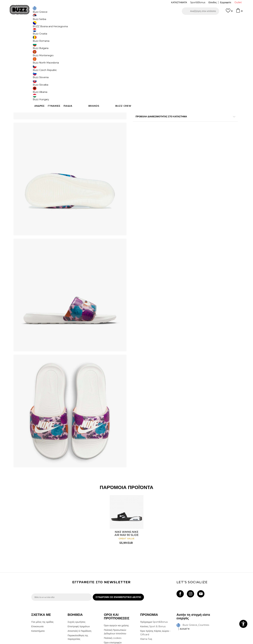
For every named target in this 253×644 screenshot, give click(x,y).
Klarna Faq (146, 599)
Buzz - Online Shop (40, 26)
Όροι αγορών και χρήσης (116, 586)
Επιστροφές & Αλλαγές (115, 607)
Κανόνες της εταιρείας (115, 612)
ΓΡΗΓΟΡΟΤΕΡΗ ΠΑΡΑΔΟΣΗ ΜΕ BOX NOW (117, 21)
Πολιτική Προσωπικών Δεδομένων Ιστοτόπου (115, 592)
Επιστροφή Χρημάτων (79, 586)
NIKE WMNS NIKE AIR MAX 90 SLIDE (126, 487)
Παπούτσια (67, 26)
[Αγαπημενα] (229, 12)
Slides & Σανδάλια (82, 26)
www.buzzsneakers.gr (55, 642)
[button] (200, 11)
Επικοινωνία (37, 586)
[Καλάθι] (239, 12)
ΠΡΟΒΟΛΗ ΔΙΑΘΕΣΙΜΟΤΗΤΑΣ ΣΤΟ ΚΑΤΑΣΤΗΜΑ (175, 140)
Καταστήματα (38, 591)
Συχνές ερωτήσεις (77, 582)
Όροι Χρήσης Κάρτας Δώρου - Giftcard (155, 593)
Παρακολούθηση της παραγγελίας (78, 597)
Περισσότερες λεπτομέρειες (184, 123)
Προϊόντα (56, 26)
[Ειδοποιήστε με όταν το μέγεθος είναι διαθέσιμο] (138, 53)
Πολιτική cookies (113, 598)
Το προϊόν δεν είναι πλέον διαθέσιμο (158, 95)
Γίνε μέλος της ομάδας (42, 582)
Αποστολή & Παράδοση (79, 591)
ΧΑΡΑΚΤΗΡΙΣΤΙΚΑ (175, 130)
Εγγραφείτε (226, 2)
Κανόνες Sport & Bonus (153, 586)
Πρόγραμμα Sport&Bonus (154, 582)
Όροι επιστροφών (113, 603)
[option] (126, 21)
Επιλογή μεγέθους (142, 48)
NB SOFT (85, 642)
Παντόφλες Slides (99, 26)
